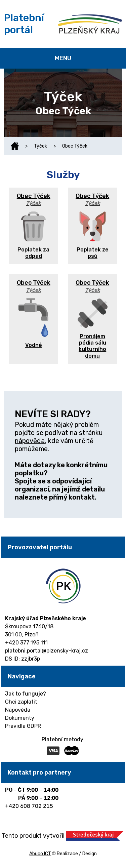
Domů (15, 146)
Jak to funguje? (26, 694)
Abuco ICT (40, 854)
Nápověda (18, 710)
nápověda (30, 441)
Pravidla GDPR (23, 726)
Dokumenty (20, 718)
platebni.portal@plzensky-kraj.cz (47, 651)
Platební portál (24, 24)
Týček (40, 146)
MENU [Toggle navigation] (63, 58)
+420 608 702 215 (29, 806)
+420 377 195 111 (26, 643)
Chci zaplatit (21, 702)
